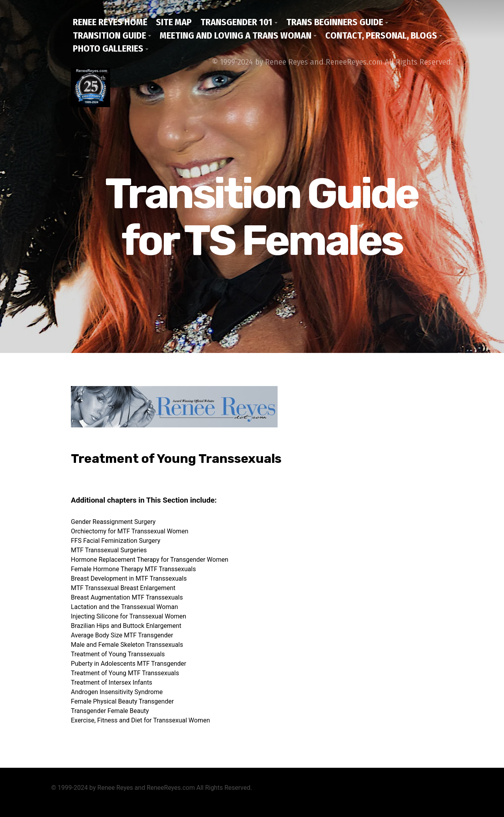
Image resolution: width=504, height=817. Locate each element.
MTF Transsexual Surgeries (109, 550)
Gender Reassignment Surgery (113, 522)
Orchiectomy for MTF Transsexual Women (130, 531)
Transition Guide (109, 35)
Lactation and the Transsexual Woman (124, 607)
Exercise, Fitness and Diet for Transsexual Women (140, 720)
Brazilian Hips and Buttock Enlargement (126, 626)
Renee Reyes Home (110, 22)
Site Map (174, 22)
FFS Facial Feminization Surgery (116, 541)
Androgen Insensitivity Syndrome (117, 692)
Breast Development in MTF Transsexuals (129, 578)
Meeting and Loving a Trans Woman (236, 35)
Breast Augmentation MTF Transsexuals (127, 597)
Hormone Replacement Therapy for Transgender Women (150, 560)
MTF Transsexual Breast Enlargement (123, 588)
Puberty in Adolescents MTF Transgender (129, 664)
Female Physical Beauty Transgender (122, 701)
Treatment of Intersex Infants (112, 682)
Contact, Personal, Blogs (381, 35)
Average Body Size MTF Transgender (122, 635)
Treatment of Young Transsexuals (118, 654)
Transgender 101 (236, 22)
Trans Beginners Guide (335, 22)
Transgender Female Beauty (110, 711)
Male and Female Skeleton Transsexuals (127, 645)
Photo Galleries (108, 48)
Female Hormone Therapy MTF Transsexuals (133, 569)
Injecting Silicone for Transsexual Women (129, 616)
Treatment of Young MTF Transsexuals (125, 673)
